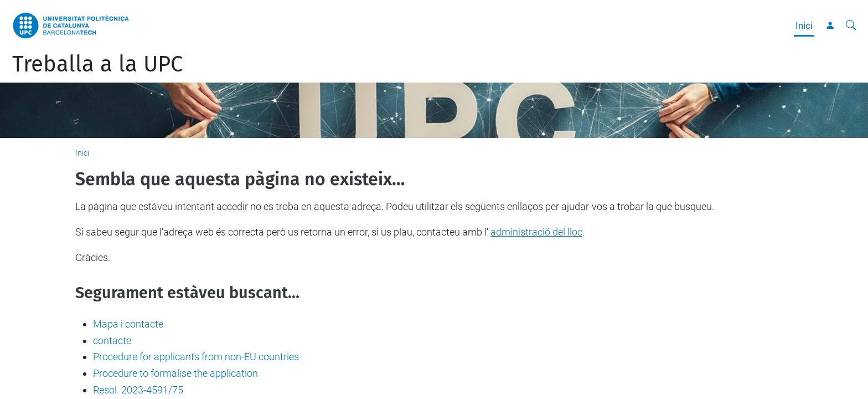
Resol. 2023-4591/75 (138, 390)
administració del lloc (536, 232)
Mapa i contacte (128, 324)
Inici (804, 25)
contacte (112, 341)
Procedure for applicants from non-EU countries (196, 357)
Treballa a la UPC (97, 64)
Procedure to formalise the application (175, 373)
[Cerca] (851, 25)
